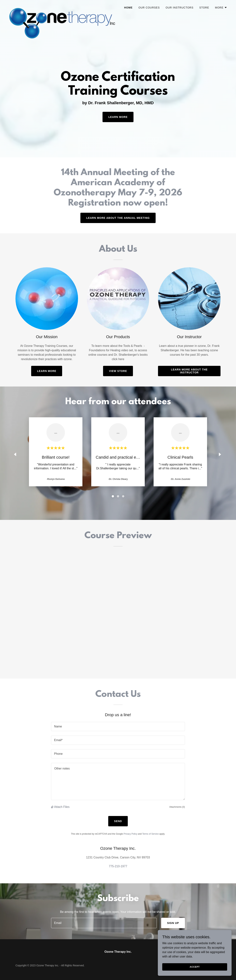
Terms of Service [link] (150, 834)
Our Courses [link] (149, 8)
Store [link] (204, 8)
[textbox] (118, 727)
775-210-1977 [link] (118, 866)
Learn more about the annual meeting (118, 218)
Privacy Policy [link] (130, 834)
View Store (118, 371)
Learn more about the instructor (189, 371)
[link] (62, 6)
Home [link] (128, 8)
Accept (195, 967)
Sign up (173, 923)
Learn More (118, 117)
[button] (221, 8)
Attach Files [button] (62, 807)
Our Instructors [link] (179, 8)
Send (118, 821)
